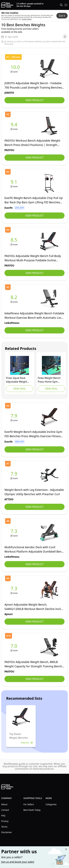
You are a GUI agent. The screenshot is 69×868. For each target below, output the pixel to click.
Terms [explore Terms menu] (4, 827)
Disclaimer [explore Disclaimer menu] (7, 832)
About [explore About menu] (4, 804)
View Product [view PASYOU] (34, 158)
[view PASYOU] (14, 126)
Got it (62, 16)
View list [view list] (27, 743)
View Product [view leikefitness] (34, 330)
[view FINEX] (20, 365)
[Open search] (61, 5)
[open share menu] (65, 36)
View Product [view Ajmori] (34, 622)
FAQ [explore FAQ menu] (3, 816)
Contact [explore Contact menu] (5, 810)
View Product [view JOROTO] (34, 100)
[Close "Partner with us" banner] (66, 849)
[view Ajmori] (14, 590)
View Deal (20, 389)
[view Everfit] (14, 183)
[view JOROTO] (16, 69)
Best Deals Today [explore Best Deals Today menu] (32, 810)
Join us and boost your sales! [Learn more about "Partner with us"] (18, 862)
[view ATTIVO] (14, 475)
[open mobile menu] (66, 5)
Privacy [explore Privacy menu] (5, 821)
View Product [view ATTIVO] (34, 507)
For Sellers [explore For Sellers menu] (29, 804)
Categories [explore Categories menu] (51, 804)
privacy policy (27, 19)
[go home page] (7, 5)
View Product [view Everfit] (34, 216)
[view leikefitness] (14, 299)
